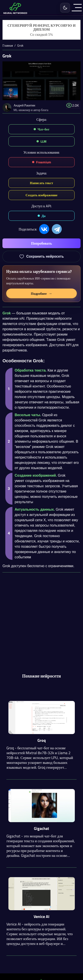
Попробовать (41, 243)
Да (44, 216)
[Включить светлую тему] (65, 8)
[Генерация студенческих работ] (41, 30)
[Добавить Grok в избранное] (41, 257)
